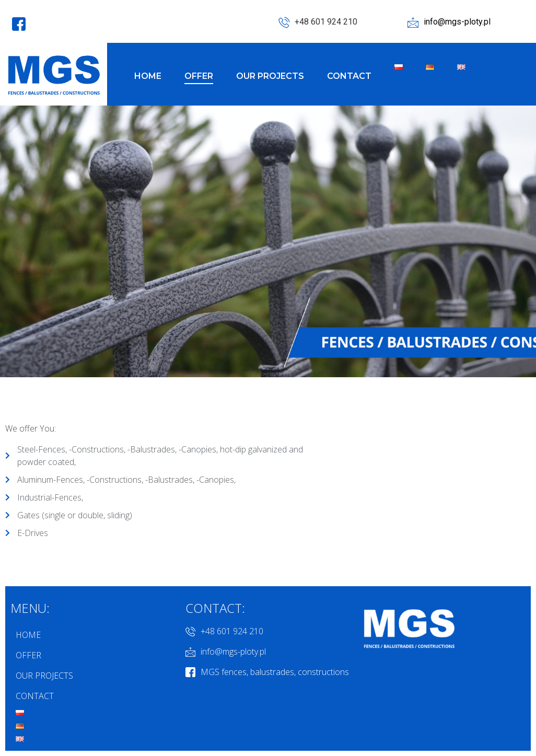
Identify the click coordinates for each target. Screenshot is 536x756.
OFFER (199, 76)
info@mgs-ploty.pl (449, 22)
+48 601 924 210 (318, 22)
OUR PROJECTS (270, 76)
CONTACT (349, 76)
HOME (148, 76)
